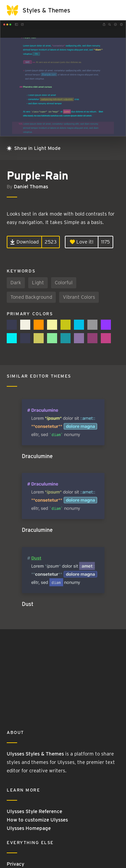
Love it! (82, 242)
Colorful (64, 283)
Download (24, 242)
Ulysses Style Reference (34, 811)
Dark (16, 283)
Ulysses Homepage (29, 828)
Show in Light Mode (34, 148)
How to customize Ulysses (37, 820)
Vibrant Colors (79, 297)
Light (38, 283)
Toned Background (31, 297)
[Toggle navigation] (113, 10)
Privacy (15, 864)
